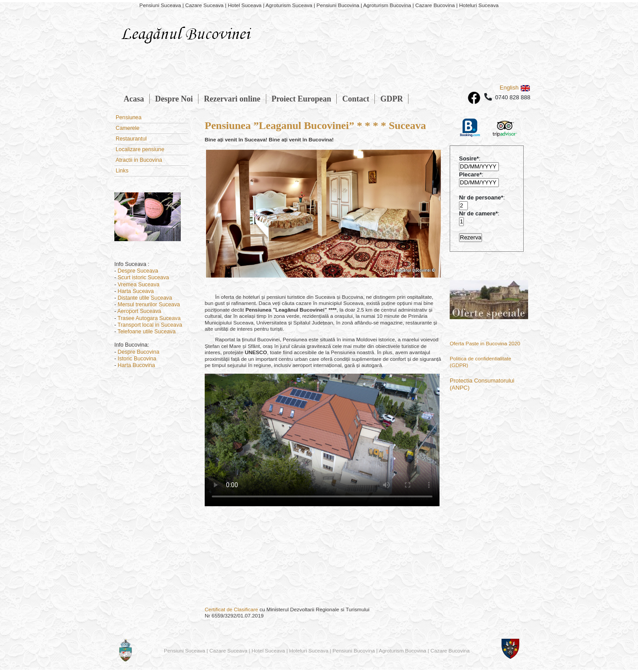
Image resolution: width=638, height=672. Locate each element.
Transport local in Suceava (150, 325)
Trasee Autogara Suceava (149, 318)
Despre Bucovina (139, 352)
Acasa (134, 99)
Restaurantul (131, 139)
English (515, 88)
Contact (356, 99)
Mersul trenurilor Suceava (149, 305)
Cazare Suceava (228, 651)
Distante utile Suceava (145, 298)
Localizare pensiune (140, 149)
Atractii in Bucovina (139, 160)
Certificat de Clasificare (231, 609)
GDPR (391, 99)
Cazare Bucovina (450, 651)
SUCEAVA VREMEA (323, 559)
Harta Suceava (136, 291)
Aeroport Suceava (139, 311)
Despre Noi (174, 99)
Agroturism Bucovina (403, 651)
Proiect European (301, 99)
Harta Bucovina (136, 365)
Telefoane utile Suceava (146, 332)
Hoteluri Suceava (309, 651)
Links (122, 171)
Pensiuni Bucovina (354, 651)
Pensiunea (128, 117)
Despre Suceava (138, 271)
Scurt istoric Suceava (144, 277)
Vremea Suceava (139, 285)
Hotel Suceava (268, 651)
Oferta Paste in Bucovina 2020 (485, 343)
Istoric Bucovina (137, 359)
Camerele (128, 128)
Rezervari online (232, 99)
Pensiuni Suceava (185, 651)
